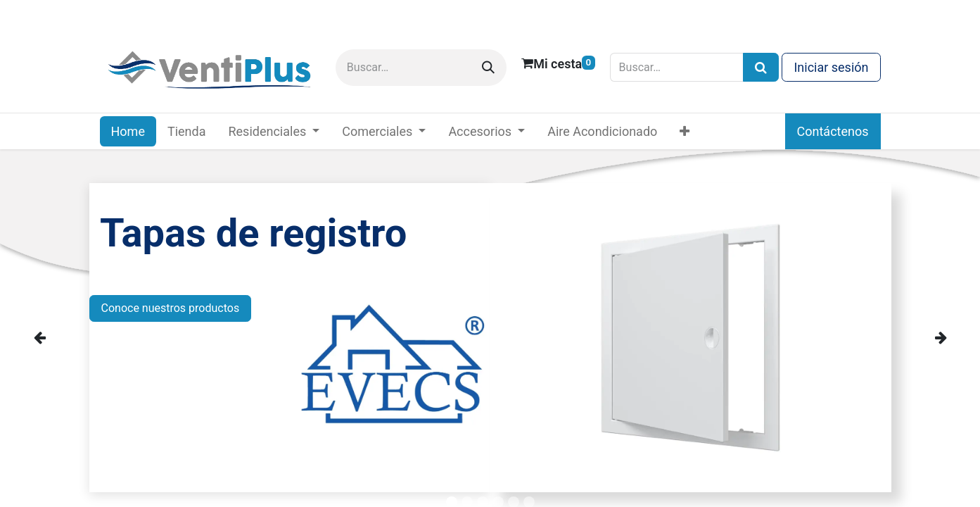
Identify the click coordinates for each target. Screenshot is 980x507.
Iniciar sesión (831, 67)
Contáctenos (833, 131)
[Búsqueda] (761, 67)
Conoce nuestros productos (171, 308)
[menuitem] (128, 131)
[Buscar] (488, 68)
